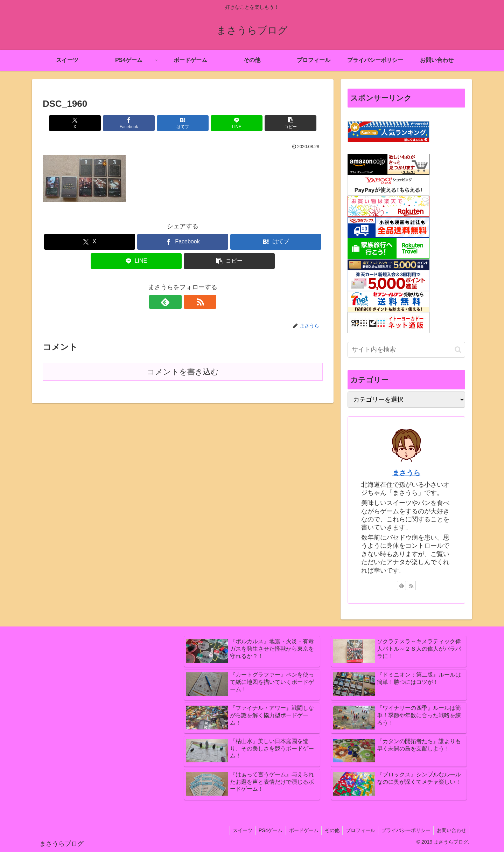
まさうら (406, 473)
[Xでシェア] (89, 123)
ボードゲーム (299, 830)
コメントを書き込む (183, 372)
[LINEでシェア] (230, 123)
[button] (277, 123)
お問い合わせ (451, 830)
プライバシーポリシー (404, 830)
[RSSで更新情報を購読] (191, 302)
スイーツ (236, 830)
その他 (328, 830)
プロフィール (358, 830)
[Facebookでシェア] (136, 123)
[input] (406, 350)
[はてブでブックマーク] (183, 123)
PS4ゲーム (265, 830)
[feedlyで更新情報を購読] (175, 302)
